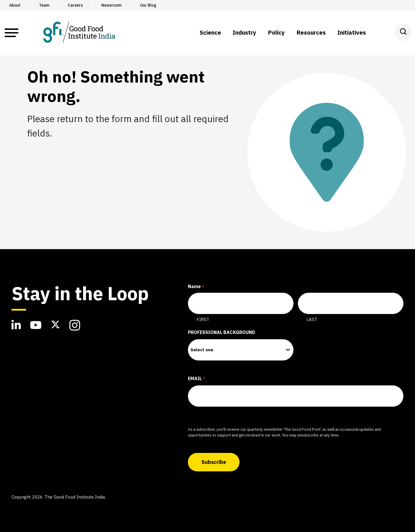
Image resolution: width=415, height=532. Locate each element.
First (203, 319)
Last (312, 319)
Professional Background (221, 332)
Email (196, 379)
